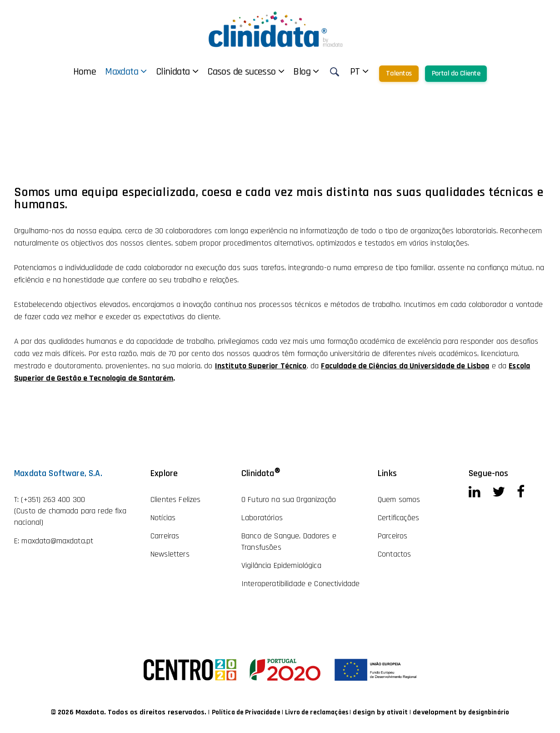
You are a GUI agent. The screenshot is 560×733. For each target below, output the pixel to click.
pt (422, 33)
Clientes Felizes (175, 500)
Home (147, 33)
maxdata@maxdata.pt (57, 541)
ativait (402, 712)
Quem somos (399, 500)
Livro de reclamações (318, 712)
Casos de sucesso (308, 33)
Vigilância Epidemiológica (281, 565)
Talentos (461, 34)
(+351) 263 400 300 (53, 500)
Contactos (394, 554)
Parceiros (392, 536)
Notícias (163, 518)
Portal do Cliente (518, 34)
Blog (368, 33)
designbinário (496, 712)
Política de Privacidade (240, 712)
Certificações (398, 518)
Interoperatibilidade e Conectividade (300, 584)
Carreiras (165, 536)
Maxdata (188, 33)
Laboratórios (262, 518)
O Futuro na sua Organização (289, 500)
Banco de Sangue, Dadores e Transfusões (289, 542)
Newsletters (170, 554)
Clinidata (239, 33)
